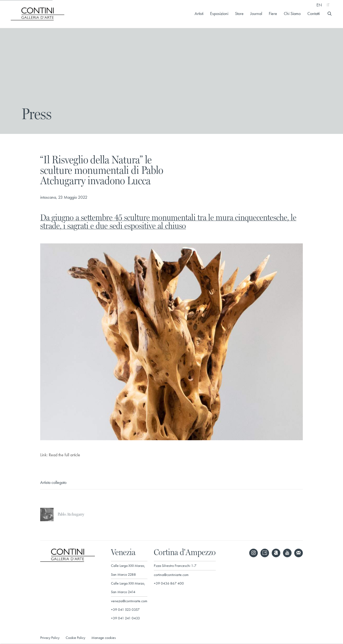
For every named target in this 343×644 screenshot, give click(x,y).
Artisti (199, 14)
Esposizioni (219, 14)
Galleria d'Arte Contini (38, 14)
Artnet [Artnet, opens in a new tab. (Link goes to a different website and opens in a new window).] (276, 553)
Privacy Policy (50, 638)
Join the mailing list (299, 553)
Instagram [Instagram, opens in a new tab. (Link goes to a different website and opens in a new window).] (253, 553)
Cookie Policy (75, 638)
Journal (256, 14)
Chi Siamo (292, 14)
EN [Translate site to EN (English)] (319, 5)
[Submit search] (330, 13)
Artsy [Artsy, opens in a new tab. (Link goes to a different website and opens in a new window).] (265, 553)
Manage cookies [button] (104, 638)
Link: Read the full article (60, 455)
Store (239, 14)
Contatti (314, 14)
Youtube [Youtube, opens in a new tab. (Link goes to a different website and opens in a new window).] (287, 553)
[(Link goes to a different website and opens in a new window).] (171, 439)
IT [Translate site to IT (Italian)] (328, 5)
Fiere (273, 14)
